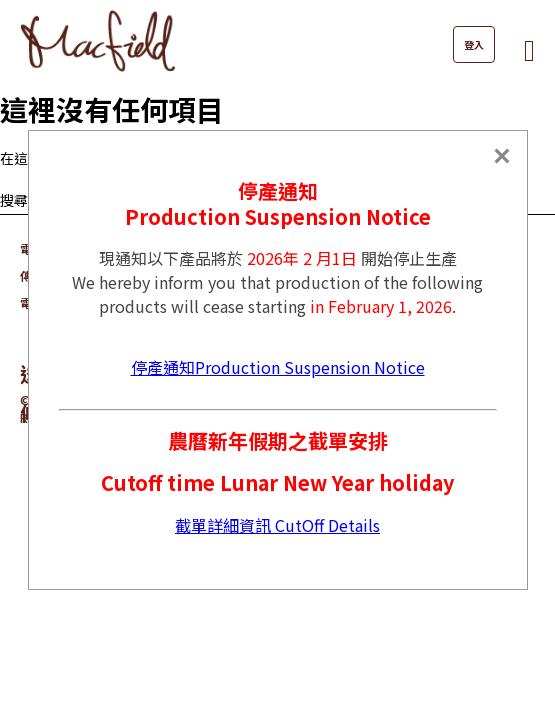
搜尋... (18, 200)
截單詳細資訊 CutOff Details (277, 525)
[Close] (502, 156)
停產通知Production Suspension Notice (278, 367)
